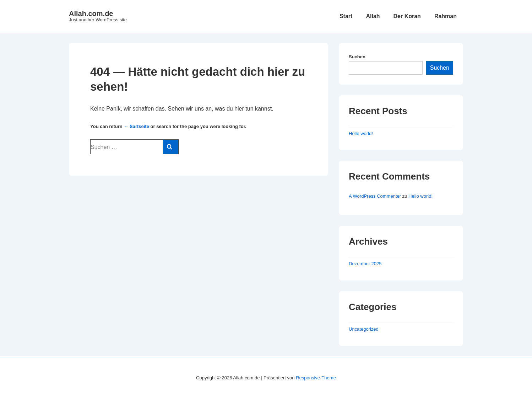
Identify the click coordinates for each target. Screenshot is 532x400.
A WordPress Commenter (375, 196)
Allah (373, 16)
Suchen (357, 57)
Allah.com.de (91, 14)
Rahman (446, 16)
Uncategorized (364, 329)
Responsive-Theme (316, 378)
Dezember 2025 (365, 264)
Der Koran (407, 16)
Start (346, 16)
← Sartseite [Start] (136, 126)
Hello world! (361, 134)
